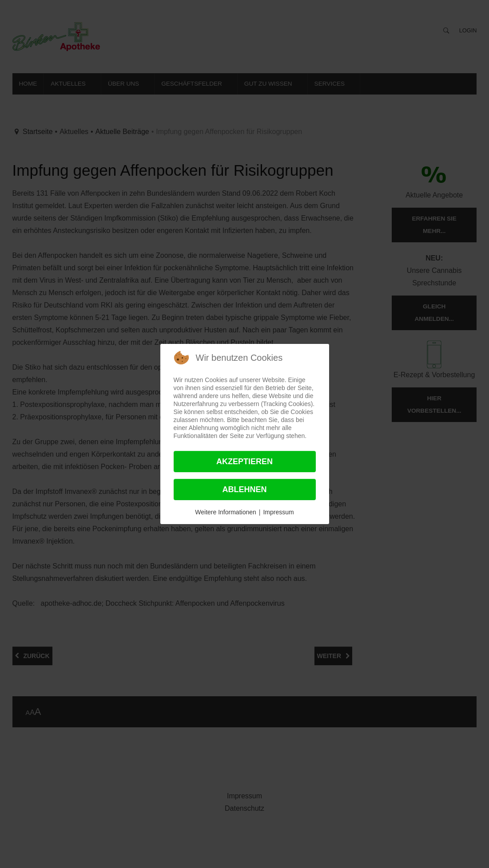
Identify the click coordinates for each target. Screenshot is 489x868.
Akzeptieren (244, 462)
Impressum (278, 512)
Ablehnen (244, 489)
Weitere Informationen (225, 512)
